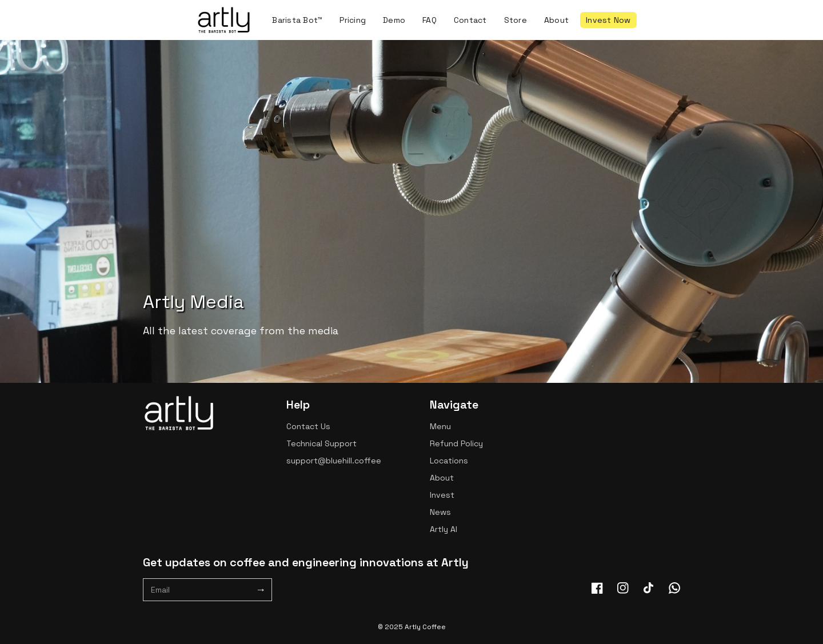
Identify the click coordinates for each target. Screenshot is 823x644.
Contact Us (308, 426)
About (556, 20)
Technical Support (321, 443)
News (440, 512)
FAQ (430, 20)
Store (516, 20)
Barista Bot (297, 20)
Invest (442, 495)
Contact (470, 20)
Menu (440, 426)
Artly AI (444, 529)
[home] (224, 20)
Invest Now (608, 20)
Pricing (353, 20)
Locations (449, 461)
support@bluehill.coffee (334, 461)
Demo (394, 20)
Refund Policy (456, 443)
